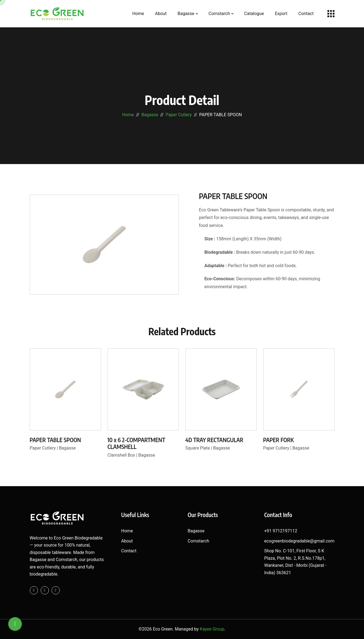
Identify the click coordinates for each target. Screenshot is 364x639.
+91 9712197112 (281, 531)
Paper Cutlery (179, 115)
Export (281, 14)
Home (138, 14)
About (161, 14)
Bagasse (186, 14)
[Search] (15, 624)
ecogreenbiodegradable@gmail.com (299, 541)
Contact (306, 14)
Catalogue (254, 14)
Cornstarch (219, 14)
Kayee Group (212, 629)
